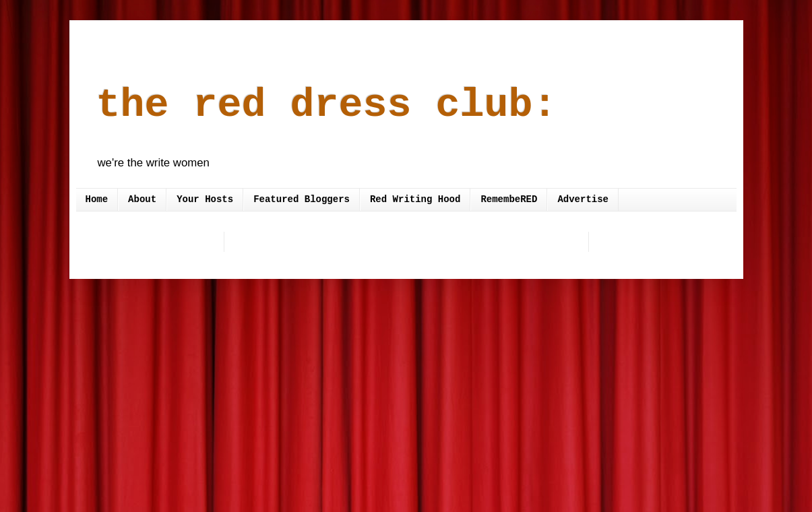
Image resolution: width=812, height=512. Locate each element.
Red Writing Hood (415, 199)
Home (97, 199)
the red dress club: (327, 105)
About (142, 199)
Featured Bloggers (302, 199)
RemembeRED (509, 199)
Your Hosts (205, 199)
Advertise (583, 199)
